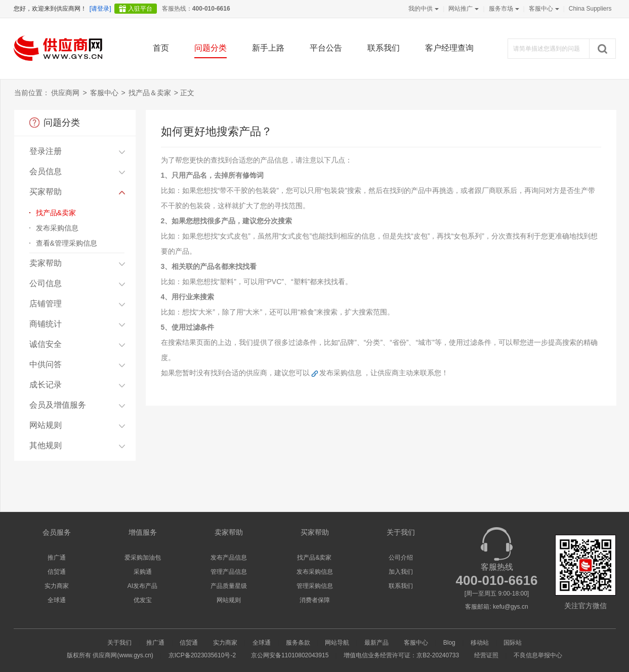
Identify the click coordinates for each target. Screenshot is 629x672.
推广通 (57, 558)
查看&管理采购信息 (67, 243)
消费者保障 (315, 600)
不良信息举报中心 (538, 655)
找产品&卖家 (56, 213)
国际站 (513, 643)
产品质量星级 (229, 586)
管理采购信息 (315, 586)
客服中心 (543, 9)
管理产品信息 (229, 572)
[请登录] (100, 9)
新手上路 (268, 48)
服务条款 (298, 643)
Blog (449, 643)
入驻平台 (140, 9)
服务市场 (503, 9)
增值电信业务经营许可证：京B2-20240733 (401, 655)
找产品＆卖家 (150, 93)
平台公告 (326, 48)
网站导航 (337, 643)
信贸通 (57, 572)
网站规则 (229, 600)
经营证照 (486, 655)
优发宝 (143, 600)
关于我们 (119, 643)
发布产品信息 (229, 558)
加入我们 (401, 572)
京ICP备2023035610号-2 (202, 655)
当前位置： (32, 93)
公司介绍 (401, 558)
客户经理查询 (449, 48)
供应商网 (65, 93)
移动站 (480, 643)
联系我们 (384, 48)
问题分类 (211, 48)
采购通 (143, 572)
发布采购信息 (57, 228)
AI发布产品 (142, 586)
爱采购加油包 (143, 558)
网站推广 (463, 9)
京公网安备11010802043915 (290, 655)
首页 (161, 48)
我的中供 (423, 9)
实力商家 (57, 586)
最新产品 (376, 643)
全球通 (57, 600)
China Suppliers (590, 9)
